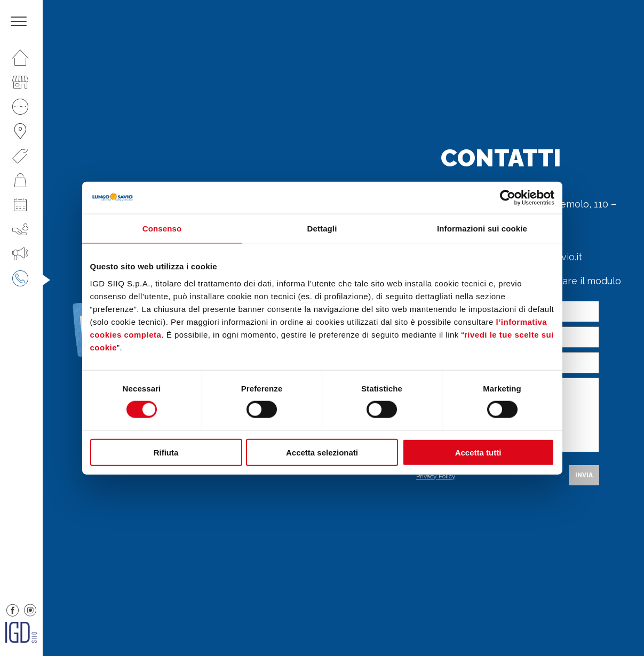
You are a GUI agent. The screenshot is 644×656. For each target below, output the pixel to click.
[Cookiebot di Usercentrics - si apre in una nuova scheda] (508, 198)
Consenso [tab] (162, 229)
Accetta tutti (478, 452)
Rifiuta (166, 452)
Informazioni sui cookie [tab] (482, 229)
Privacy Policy (436, 476)
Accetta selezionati (322, 452)
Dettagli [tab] (322, 229)
